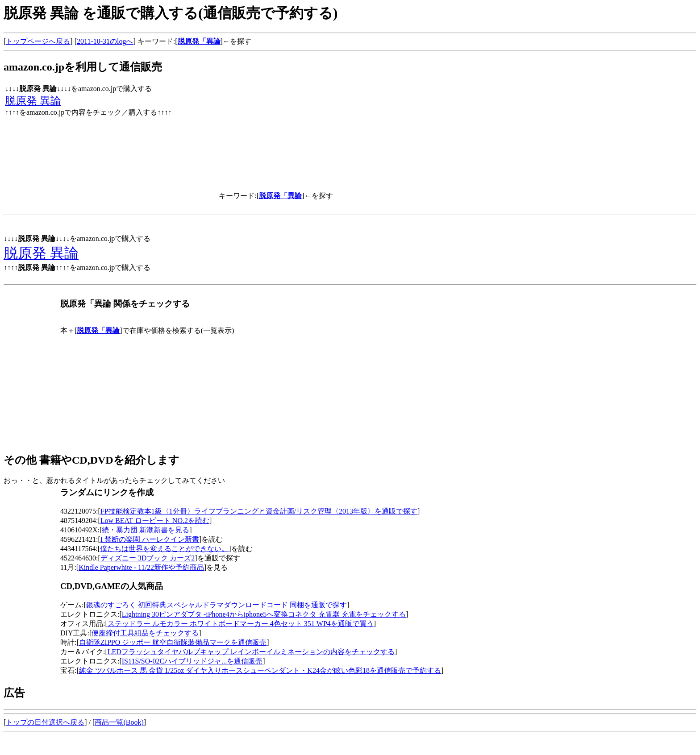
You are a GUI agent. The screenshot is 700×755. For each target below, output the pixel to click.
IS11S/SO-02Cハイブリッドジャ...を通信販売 (192, 661)
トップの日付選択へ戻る (45, 722)
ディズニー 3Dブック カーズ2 (148, 558)
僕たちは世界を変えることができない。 (164, 549)
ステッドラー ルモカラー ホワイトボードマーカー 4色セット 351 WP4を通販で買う (241, 624)
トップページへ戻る (38, 41)
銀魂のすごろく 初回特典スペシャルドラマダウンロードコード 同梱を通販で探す (217, 605)
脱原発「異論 (199, 41)
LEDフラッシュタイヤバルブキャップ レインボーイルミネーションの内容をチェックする (251, 652)
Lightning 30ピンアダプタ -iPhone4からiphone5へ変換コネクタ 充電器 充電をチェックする (264, 614)
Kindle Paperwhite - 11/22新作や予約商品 (141, 567)
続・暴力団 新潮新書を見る (146, 530)
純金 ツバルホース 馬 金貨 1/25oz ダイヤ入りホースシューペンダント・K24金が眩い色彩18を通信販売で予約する (260, 670)
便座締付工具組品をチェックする (145, 633)
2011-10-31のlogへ (105, 41)
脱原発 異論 (33, 101)
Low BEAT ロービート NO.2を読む (155, 521)
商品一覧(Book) (119, 722)
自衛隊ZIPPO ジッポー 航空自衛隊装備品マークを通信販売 (173, 642)
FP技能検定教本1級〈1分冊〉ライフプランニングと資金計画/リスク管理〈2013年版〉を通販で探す (259, 511)
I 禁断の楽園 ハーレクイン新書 (150, 539)
